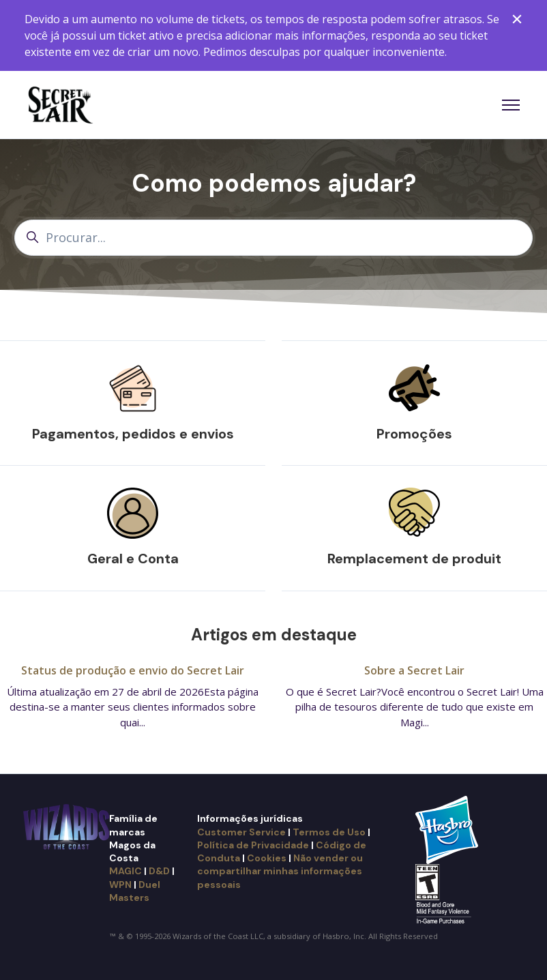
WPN (120, 885)
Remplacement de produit (414, 559)
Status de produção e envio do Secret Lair (133, 670)
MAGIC (125, 871)
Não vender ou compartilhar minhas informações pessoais (280, 871)
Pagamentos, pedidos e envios (133, 434)
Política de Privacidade (253, 845)
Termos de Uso (329, 832)
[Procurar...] (273, 238)
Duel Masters (135, 891)
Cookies (267, 858)
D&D (159, 871)
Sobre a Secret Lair (414, 670)
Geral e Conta (133, 559)
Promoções (414, 434)
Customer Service (241, 832)
